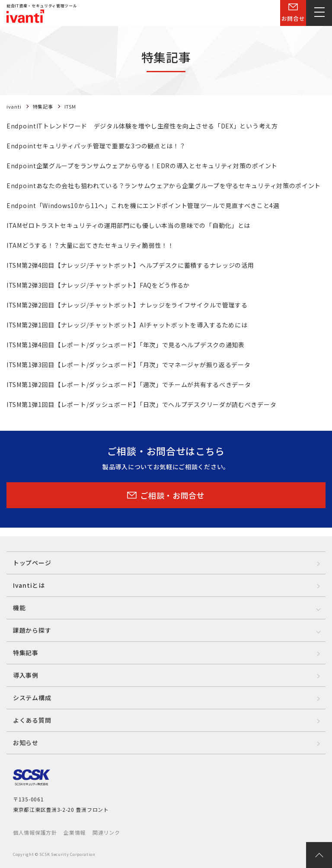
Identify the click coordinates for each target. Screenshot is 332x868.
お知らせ (26, 743)
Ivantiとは (29, 585)
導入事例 (26, 675)
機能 (19, 608)
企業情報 (75, 832)
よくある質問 (32, 720)
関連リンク (106, 832)
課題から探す (32, 630)
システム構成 (32, 698)
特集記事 (26, 653)
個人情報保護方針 (35, 832)
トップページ (32, 563)
